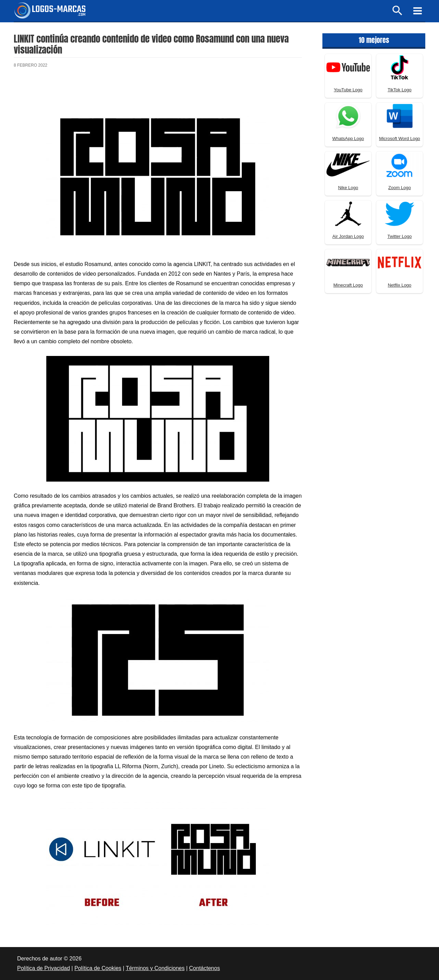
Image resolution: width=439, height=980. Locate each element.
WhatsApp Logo (348, 139)
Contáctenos (204, 968)
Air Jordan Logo (348, 236)
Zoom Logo (400, 188)
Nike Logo (348, 188)
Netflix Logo (400, 285)
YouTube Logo (348, 90)
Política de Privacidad (44, 968)
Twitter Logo (400, 236)
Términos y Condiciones (155, 968)
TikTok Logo (400, 90)
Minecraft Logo (348, 285)
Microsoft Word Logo (400, 139)
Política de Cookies (98, 968)
